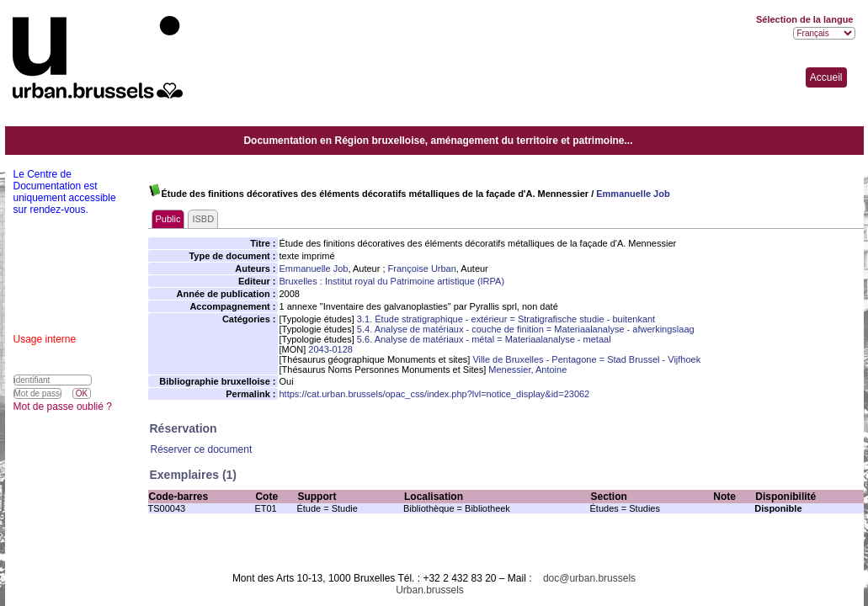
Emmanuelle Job (633, 194)
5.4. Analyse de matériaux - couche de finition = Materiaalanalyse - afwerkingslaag (526, 329)
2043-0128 (330, 349)
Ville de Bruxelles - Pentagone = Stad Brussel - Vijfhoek (586, 359)
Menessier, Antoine (527, 369)
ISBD (203, 219)
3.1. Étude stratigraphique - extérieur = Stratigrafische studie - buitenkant (506, 319)
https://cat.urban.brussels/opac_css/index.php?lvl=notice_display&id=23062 (435, 394)
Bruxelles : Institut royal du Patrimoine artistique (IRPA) (392, 281)
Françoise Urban (422, 268)
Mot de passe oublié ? (63, 407)
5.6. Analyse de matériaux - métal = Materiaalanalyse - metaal (484, 339)
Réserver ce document (202, 449)
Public (168, 219)
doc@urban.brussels (589, 578)
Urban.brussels (430, 590)
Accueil (826, 77)
